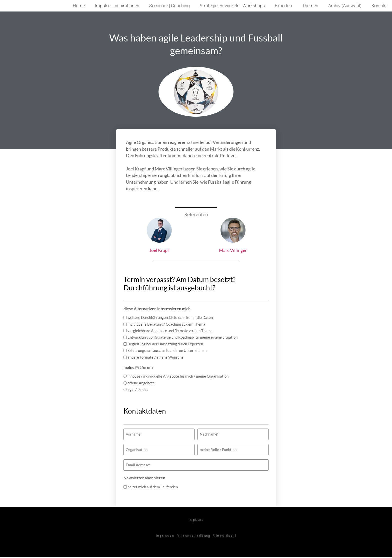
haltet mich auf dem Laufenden (153, 483)
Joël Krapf (159, 250)
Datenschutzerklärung (193, 532)
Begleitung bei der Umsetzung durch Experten (165, 344)
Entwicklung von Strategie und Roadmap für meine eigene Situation (182, 337)
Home (79, 6)
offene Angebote (141, 383)
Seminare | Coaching (169, 6)
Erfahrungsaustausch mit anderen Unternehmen (167, 350)
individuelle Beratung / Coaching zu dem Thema (166, 324)
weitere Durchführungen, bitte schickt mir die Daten (170, 317)
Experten (283, 6)
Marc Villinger (233, 250)
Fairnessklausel (224, 532)
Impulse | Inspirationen (117, 6)
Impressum (165, 532)
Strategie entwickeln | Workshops (232, 6)
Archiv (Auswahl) (345, 6)
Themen (310, 6)
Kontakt (379, 6)
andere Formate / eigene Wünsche (155, 357)
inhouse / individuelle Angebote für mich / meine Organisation (178, 376)
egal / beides (138, 389)
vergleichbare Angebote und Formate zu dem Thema (170, 331)
